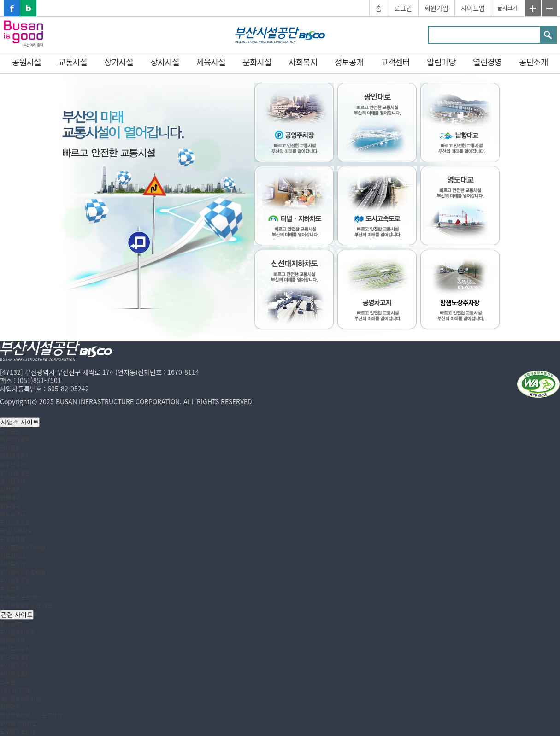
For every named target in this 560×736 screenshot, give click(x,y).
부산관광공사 (15, 665)
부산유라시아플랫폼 (23, 572)
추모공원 (10, 589)
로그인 (403, 8)
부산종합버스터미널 (23, 548)
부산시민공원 (15, 473)
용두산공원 (13, 465)
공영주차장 (13, 539)
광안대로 (10, 489)
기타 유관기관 (16, 690)
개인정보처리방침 (20, 699)
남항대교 (10, 498)
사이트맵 (473, 8)
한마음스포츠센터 (20, 597)
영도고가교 (13, 514)
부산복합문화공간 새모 (26, 606)
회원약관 (10, 707)
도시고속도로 (15, 523)
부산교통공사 (15, 657)
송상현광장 (13, 481)
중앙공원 (10, 431)
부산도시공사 (15, 649)
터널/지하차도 (16, 531)
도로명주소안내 (18, 732)
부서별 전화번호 (18, 724)
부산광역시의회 (18, 632)
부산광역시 (13, 624)
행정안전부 (13, 641)
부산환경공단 (15, 674)
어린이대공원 (15, 440)
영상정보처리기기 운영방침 (31, 715)
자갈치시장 (13, 556)
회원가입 (436, 8)
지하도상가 (13, 564)
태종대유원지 (15, 456)
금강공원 (10, 448)
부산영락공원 (15, 581)
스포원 (8, 682)
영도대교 (10, 506)
